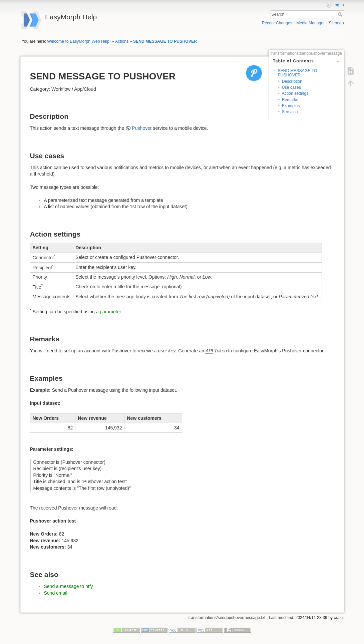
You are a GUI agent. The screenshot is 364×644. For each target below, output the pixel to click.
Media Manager (310, 23)
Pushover (142, 128)
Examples (291, 106)
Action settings (295, 93)
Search (341, 14)
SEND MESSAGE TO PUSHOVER (165, 41)
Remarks (290, 100)
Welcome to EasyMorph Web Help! (79, 41)
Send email (56, 593)
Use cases (291, 87)
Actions (122, 41)
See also (290, 112)
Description (292, 81)
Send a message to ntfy (69, 586)
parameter (110, 312)
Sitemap (336, 23)
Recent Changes (277, 23)
